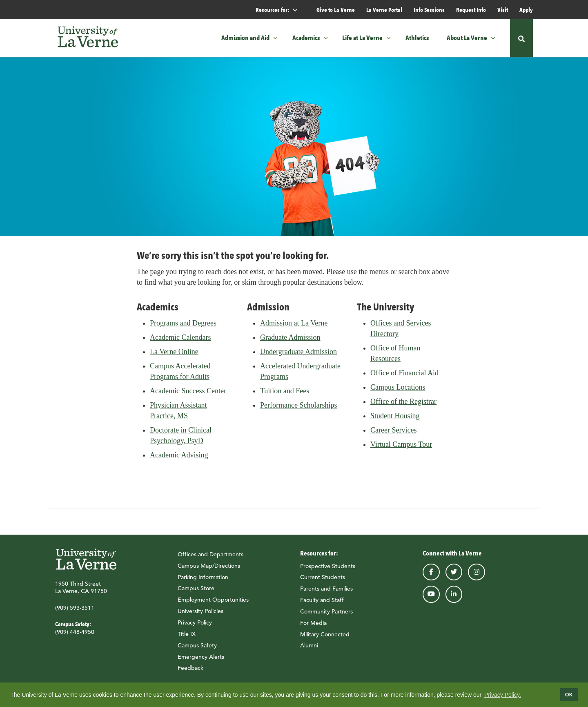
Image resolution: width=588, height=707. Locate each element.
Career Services (393, 435)
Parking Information (203, 582)
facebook (431, 576)
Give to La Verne (336, 10)
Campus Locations (398, 392)
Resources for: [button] (280, 10)
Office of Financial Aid (404, 377)
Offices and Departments (210, 559)
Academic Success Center (188, 395)
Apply (526, 10)
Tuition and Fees (285, 395)
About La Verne (467, 38)
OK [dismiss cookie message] (569, 695)
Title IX (187, 638)
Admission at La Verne (294, 328)
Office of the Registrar (403, 406)
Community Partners (326, 616)
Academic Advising (179, 459)
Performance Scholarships (298, 410)
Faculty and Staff (322, 604)
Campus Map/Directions (209, 570)
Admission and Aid (245, 38)
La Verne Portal (384, 10)
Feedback (190, 672)
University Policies (200, 616)
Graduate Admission (290, 342)
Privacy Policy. (503, 695)
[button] (278, 38)
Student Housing (395, 420)
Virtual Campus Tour (401, 449)
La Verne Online (174, 356)
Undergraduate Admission (298, 356)
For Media (313, 627)
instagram (477, 576)
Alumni (309, 650)
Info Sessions (429, 10)
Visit (503, 10)
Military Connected (325, 638)
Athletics (417, 38)
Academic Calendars (180, 342)
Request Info (471, 10)
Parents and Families (326, 593)
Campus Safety (197, 650)
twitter (454, 576)
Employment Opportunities (213, 604)
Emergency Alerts (201, 661)
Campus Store (196, 593)
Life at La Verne (362, 38)
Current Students (323, 582)
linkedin (454, 599)
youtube (431, 599)
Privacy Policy (195, 627)
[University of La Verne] (88, 38)
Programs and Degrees (183, 328)
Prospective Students (328, 570)
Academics (306, 38)
